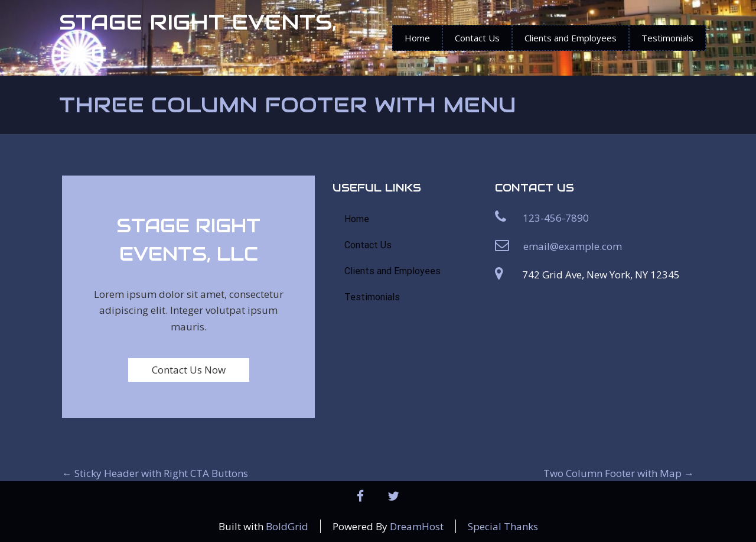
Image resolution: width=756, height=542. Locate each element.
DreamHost (417, 526)
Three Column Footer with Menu (288, 105)
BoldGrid (287, 526)
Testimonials (667, 38)
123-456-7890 (556, 218)
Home (417, 38)
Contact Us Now (189, 370)
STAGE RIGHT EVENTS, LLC (198, 38)
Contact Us (477, 38)
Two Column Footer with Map (619, 473)
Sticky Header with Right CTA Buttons (155, 473)
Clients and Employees (571, 38)
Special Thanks (503, 526)
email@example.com (573, 246)
